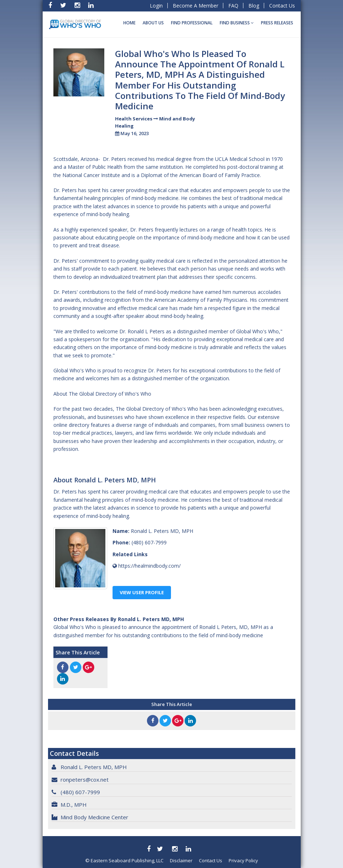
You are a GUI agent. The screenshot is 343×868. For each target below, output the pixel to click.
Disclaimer (181, 860)
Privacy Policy (243, 860)
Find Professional (192, 23)
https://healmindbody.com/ (149, 566)
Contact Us (282, 6)
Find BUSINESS (237, 23)
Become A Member (196, 6)
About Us (153, 23)
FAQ (233, 6)
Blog (254, 6)
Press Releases (277, 23)
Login (156, 6)
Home (129, 23)
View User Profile (142, 592)
